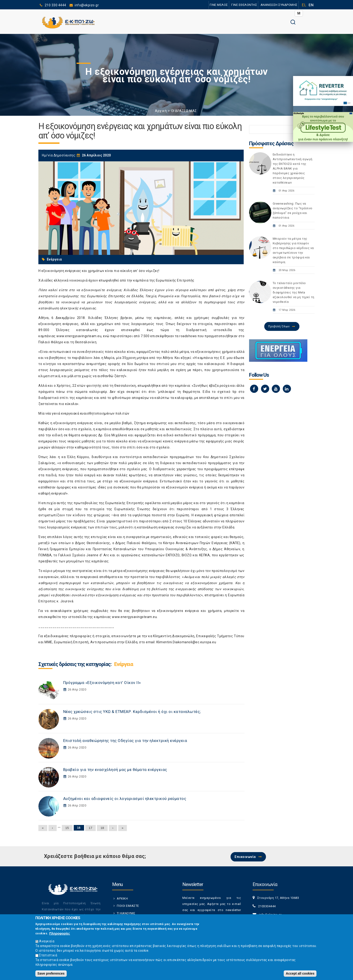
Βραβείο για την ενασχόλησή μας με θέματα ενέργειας (115, 770)
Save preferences (51, 973)
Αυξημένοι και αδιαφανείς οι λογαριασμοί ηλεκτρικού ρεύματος (125, 799)
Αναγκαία (47, 941)
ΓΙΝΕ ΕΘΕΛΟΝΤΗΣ (244, 5)
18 (102, 828)
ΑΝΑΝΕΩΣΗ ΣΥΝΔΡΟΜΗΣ (279, 5)
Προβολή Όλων (279, 326)
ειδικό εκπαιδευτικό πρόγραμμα (190, 435)
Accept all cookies (300, 973)
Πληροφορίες (60, 933)
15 (67, 828)
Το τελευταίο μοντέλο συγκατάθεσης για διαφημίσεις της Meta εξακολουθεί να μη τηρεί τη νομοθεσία (294, 292)
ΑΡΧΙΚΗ (122, 899)
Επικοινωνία (245, 857)
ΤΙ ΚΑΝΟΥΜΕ (126, 913)
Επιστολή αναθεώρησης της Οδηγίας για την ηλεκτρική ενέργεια (125, 741)
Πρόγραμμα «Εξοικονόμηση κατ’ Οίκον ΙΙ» (102, 683)
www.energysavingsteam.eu (79, 336)
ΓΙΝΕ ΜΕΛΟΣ (219, 5)
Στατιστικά (48, 955)
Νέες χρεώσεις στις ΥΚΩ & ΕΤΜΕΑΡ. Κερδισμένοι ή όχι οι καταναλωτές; (132, 712)
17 (90, 828)
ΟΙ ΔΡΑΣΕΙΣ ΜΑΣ (184, 111)
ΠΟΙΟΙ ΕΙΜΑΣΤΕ (128, 906)
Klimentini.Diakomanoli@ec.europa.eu (186, 642)
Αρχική (161, 111)
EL (304, 5)
